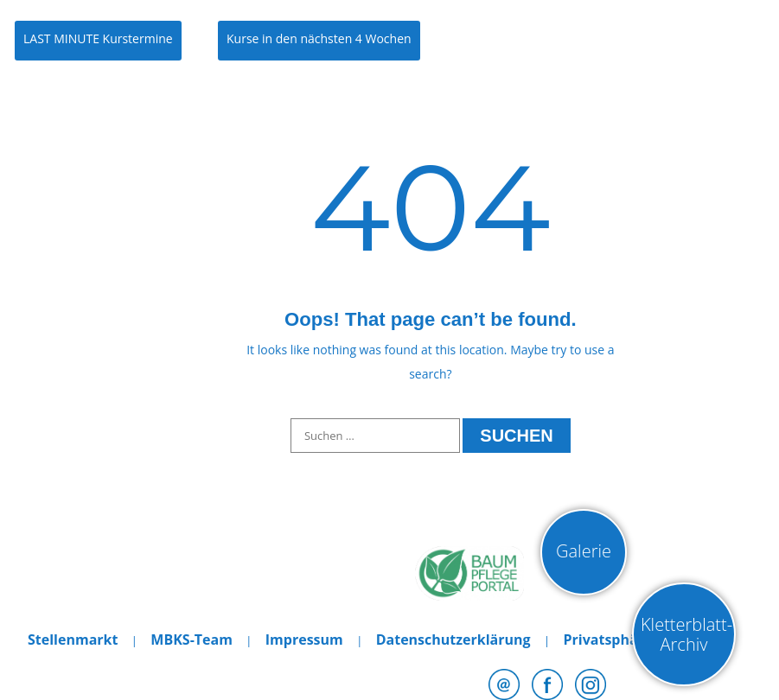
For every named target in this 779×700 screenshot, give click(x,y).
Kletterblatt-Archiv (686, 634)
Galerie (584, 551)
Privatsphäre (607, 640)
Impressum (304, 640)
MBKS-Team (192, 640)
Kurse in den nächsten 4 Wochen (319, 38)
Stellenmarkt (73, 640)
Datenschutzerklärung (453, 640)
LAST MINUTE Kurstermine (98, 38)
